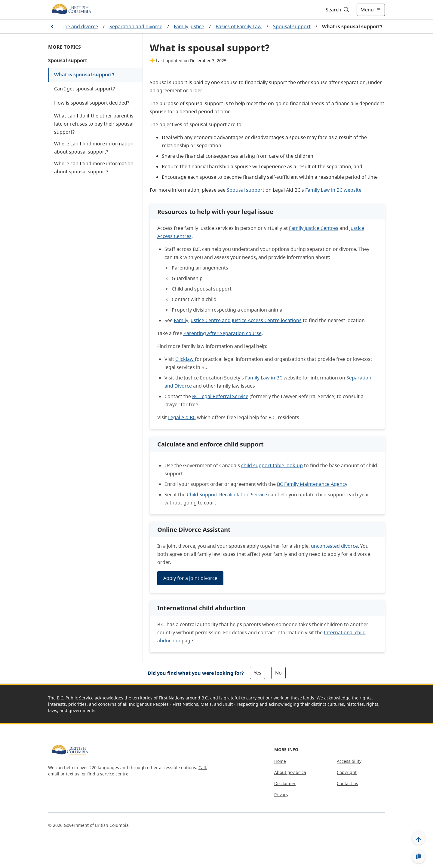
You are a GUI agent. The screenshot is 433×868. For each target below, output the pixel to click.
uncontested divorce (334, 546)
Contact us (347, 783)
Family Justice (189, 26)
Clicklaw (185, 359)
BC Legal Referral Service (220, 396)
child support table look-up (272, 465)
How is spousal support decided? (92, 103)
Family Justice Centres (314, 228)
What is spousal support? (84, 75)
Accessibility (349, 761)
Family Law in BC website (333, 190)
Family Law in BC (264, 378)
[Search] (338, 10)
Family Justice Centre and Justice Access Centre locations (238, 320)
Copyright (347, 772)
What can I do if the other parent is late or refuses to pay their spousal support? (94, 124)
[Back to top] (419, 838)
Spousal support (292, 26)
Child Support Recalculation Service (227, 495)
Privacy (281, 795)
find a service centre (108, 774)
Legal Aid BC (182, 417)
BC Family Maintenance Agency (312, 484)
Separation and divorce (136, 26)
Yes (258, 673)
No (278, 673)
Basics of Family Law (239, 26)
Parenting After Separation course (223, 333)
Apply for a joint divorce (190, 578)
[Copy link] (419, 857)
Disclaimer (285, 783)
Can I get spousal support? (84, 89)
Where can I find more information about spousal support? (94, 148)
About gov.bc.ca (290, 772)
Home (280, 761)
